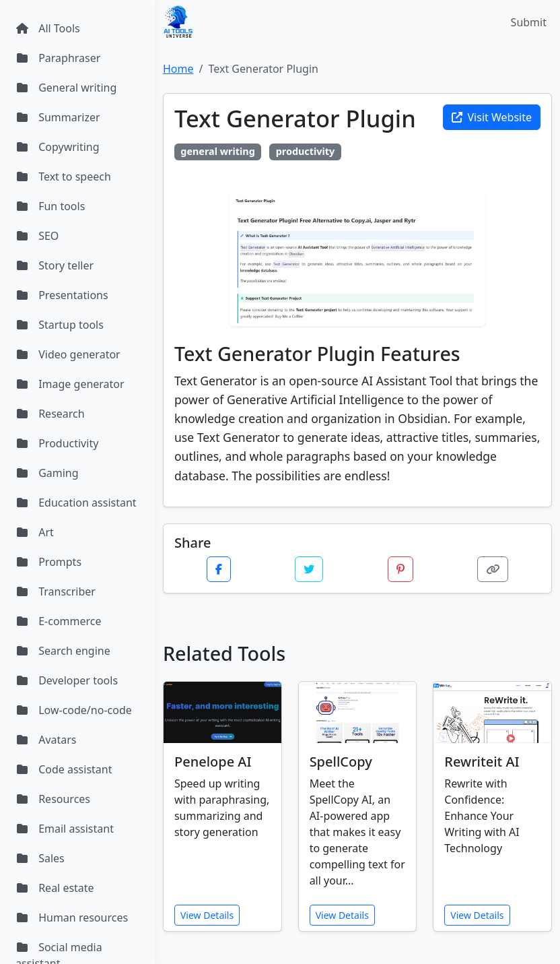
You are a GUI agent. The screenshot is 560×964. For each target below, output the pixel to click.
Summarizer (58, 117)
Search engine (63, 651)
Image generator (70, 384)
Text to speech (63, 176)
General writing (66, 88)
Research (50, 414)
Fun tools (50, 206)
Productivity (57, 443)
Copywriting (58, 147)
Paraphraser (58, 58)
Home (178, 69)
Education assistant (76, 503)
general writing (217, 151)
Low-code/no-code (74, 710)
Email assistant (65, 829)
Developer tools (67, 680)
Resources (53, 799)
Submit (529, 22)
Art (35, 532)
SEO (37, 236)
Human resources (72, 918)
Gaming (47, 473)
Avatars (46, 740)
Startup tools (60, 325)
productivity (306, 151)
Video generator (68, 354)
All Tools (48, 28)
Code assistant (64, 769)
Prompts (48, 562)
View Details (207, 915)
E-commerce (59, 621)
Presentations (62, 295)
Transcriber (56, 591)
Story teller (55, 265)
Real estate (55, 888)
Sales (40, 858)
